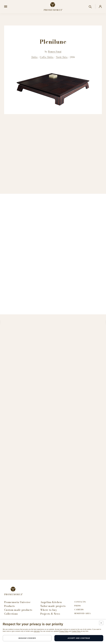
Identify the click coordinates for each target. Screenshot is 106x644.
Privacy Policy (64, 631)
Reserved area (82, 613)
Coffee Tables (47, 57)
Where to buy (49, 610)
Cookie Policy (76, 631)
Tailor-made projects (53, 606)
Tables (34, 57)
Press (77, 606)
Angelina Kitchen (51, 602)
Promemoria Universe (17, 602)
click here (37, 631)
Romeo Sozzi (55, 52)
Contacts (80, 602)
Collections (11, 614)
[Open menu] (6, 7)
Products (10, 606)
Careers (79, 610)
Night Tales (62, 57)
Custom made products (18, 610)
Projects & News (50, 614)
